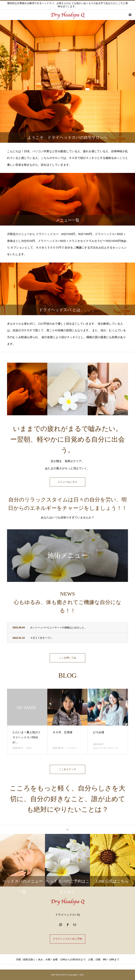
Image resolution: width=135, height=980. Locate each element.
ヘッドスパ (71, 748)
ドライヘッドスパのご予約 (67, 939)
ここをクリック (67, 769)
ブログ (29, 748)
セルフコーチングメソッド (106, 748)
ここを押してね (67, 658)
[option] (67, 55)
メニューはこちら (67, 482)
